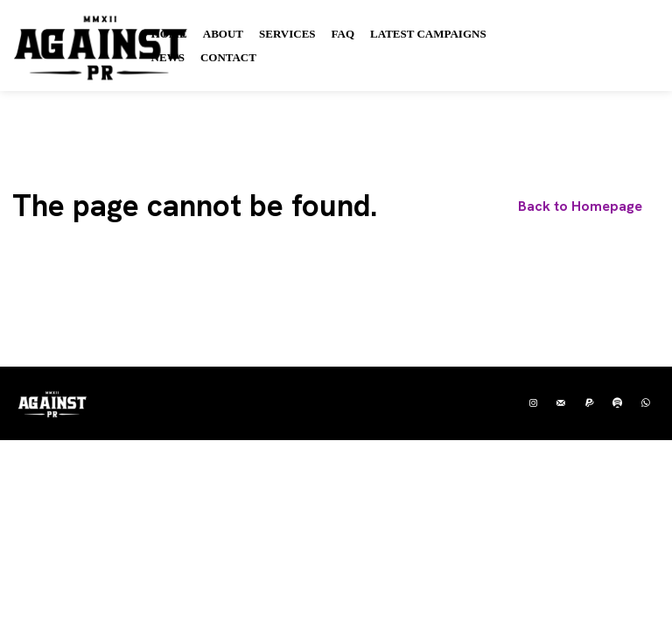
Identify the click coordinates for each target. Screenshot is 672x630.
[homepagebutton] (580, 208)
